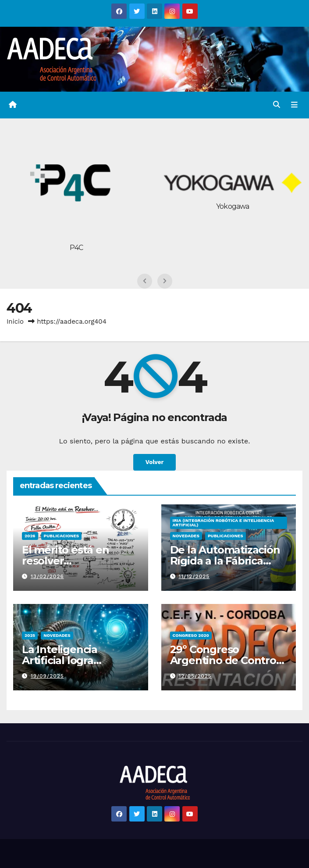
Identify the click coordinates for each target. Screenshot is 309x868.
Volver (154, 462)
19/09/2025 (47, 676)
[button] (277, 105)
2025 (30, 635)
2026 (30, 536)
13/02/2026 (47, 576)
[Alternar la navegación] (294, 105)
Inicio (15, 321)
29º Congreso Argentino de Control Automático (225, 660)
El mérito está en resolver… (66, 555)
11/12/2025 (194, 576)
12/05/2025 (195, 676)
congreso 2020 (191, 635)
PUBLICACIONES (62, 536)
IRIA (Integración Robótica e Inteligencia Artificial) (224, 523)
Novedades (186, 536)
